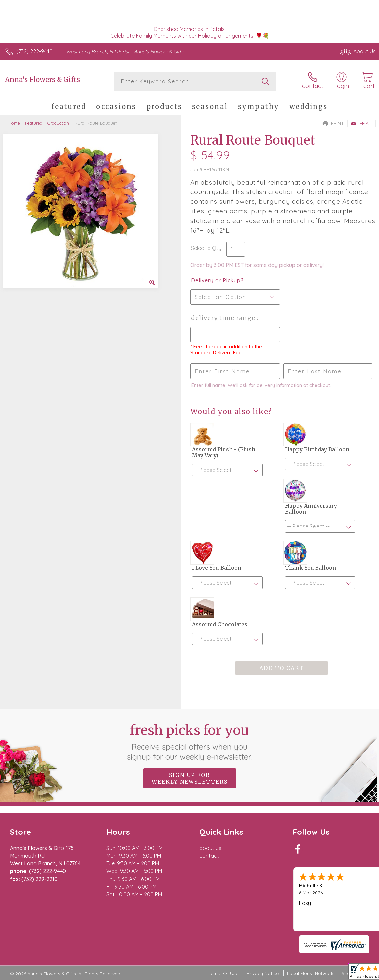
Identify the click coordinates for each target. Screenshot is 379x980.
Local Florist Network (310, 973)
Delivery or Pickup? (217, 280)
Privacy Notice (263, 973)
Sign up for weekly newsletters (190, 778)
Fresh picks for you (190, 742)
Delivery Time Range (224, 318)
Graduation (58, 123)
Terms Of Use (223, 973)
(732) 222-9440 (34, 51)
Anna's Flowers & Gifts (43, 80)
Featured (34, 123)
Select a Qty (206, 248)
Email (362, 123)
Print (333, 123)
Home (14, 123)
